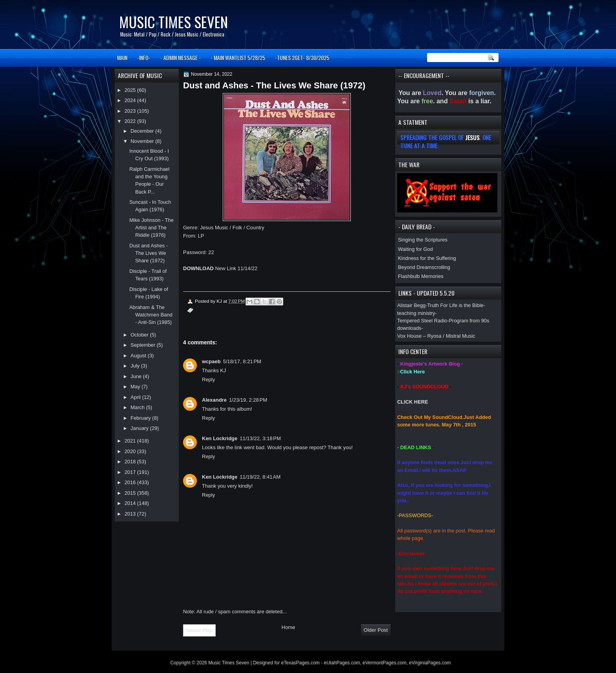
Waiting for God (415, 249)
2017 (131, 472)
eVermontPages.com (384, 663)
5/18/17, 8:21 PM (242, 361)
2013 (131, 514)
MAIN (122, 58)
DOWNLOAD (198, 268)
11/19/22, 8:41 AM (260, 477)
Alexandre (214, 400)
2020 (131, 451)
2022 (131, 121)
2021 (131, 441)
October (140, 335)
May (136, 387)
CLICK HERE (413, 402)
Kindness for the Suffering (427, 258)
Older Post (376, 630)
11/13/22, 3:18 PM (260, 438)
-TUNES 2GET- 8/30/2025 (302, 58)
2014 (131, 503)
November (143, 141)
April (136, 397)
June (137, 376)
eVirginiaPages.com (430, 663)
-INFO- (144, 58)
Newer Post (199, 630)
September (143, 345)
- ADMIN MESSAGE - (181, 58)
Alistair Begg (411, 305)
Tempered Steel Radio (422, 321)
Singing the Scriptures (423, 240)
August (139, 356)
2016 (131, 482)
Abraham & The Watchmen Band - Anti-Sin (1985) (151, 315)
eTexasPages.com (301, 663)
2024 (131, 100)
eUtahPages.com (342, 663)
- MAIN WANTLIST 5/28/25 (238, 58)
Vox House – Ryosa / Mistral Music (436, 336)
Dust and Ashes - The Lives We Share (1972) (148, 253)
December (143, 131)
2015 (131, 493)
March (138, 407)
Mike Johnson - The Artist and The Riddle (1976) (151, 228)
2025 (131, 90)
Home (289, 627)
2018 (131, 462)
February (141, 418)
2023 (131, 111)
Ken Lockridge (220, 438)
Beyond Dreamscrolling (424, 267)
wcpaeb (211, 361)
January (140, 428)
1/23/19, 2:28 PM (248, 400)
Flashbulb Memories (421, 276)
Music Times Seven (173, 22)
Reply (208, 379)
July (136, 366)
